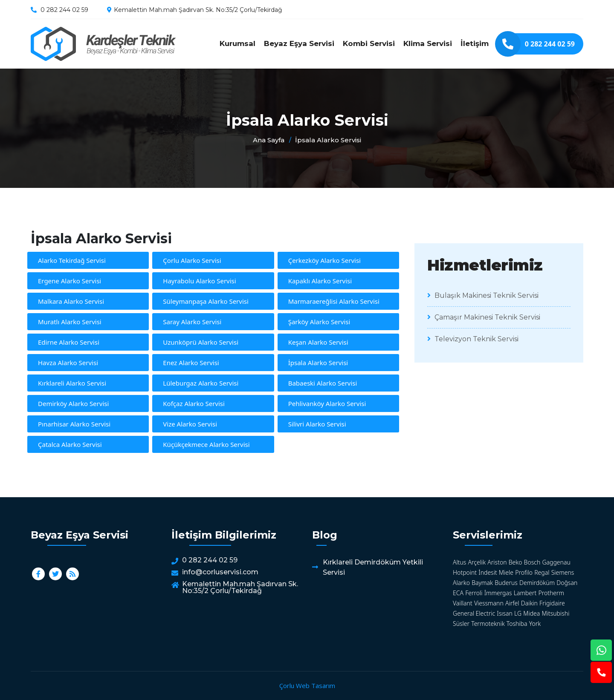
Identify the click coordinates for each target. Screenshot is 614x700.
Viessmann (489, 603)
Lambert (525, 593)
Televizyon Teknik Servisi (473, 339)
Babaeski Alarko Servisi (323, 383)
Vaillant (463, 603)
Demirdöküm (537, 583)
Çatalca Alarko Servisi (70, 444)
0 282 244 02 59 (64, 10)
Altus (459, 562)
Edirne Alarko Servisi (69, 342)
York (535, 624)
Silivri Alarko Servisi (317, 424)
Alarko (461, 583)
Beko (516, 562)
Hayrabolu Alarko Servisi (199, 281)
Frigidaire (552, 603)
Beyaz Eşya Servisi (299, 43)
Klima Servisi (428, 43)
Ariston (497, 562)
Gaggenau (556, 562)
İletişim (475, 43)
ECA (458, 593)
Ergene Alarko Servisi (70, 281)
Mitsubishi (556, 613)
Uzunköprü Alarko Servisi (201, 342)
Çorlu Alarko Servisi (192, 260)
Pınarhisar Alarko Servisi (74, 424)
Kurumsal (237, 43)
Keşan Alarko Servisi (318, 342)
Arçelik (477, 562)
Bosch (532, 562)
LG (518, 613)
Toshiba (517, 624)
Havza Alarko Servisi (68, 363)
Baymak (482, 583)
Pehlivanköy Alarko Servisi (327, 403)
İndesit (488, 572)
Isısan (505, 613)
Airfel (512, 603)
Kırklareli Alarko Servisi (72, 383)
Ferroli (474, 593)
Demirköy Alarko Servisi (73, 403)
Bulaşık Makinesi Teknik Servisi (483, 295)
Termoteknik (488, 624)
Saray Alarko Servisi (192, 322)
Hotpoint (465, 572)
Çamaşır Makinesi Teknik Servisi (484, 317)
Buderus (506, 583)
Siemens (563, 572)
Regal (542, 572)
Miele (506, 572)
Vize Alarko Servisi (190, 424)
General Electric (474, 613)
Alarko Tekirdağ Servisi (72, 260)
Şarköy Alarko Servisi (319, 322)
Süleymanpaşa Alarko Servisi (206, 301)
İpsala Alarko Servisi (103, 44)
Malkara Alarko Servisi (71, 301)
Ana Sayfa (269, 140)
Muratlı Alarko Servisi (70, 322)
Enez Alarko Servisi (191, 363)
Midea (531, 613)
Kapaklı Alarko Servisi (320, 281)
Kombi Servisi (369, 43)
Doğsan (567, 583)
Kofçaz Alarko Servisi (194, 403)
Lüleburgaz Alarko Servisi (201, 383)
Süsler (461, 624)
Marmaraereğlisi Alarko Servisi (334, 301)
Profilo (524, 572)
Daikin (529, 603)
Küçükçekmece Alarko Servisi (206, 444)
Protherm (552, 593)
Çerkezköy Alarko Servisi (324, 260)
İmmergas (498, 593)
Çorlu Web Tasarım (307, 686)
